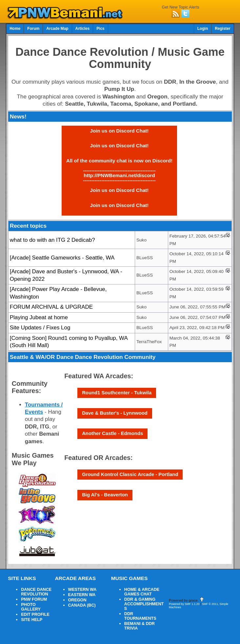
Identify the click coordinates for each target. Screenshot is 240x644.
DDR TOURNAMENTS (140, 616)
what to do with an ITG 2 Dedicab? (52, 240)
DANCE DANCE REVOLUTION (36, 592)
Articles (83, 29)
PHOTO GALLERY (31, 607)
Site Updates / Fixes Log (40, 328)
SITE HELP (32, 620)
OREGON (77, 600)
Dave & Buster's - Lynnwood (115, 413)
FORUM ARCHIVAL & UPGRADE (51, 307)
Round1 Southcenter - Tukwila (117, 393)
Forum (33, 29)
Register (223, 29)
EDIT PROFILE (35, 614)
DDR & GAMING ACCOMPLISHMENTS (144, 604)
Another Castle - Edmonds (112, 433)
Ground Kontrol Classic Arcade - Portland (130, 474)
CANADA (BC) (82, 605)
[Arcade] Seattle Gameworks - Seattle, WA (62, 258)
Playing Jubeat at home (39, 317)
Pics (100, 29)
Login (203, 29)
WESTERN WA (82, 590)
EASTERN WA (82, 595)
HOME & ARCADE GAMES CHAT (142, 592)
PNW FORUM (34, 599)
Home (15, 29)
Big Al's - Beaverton (105, 495)
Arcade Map (57, 29)
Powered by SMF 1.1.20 (184, 604)
